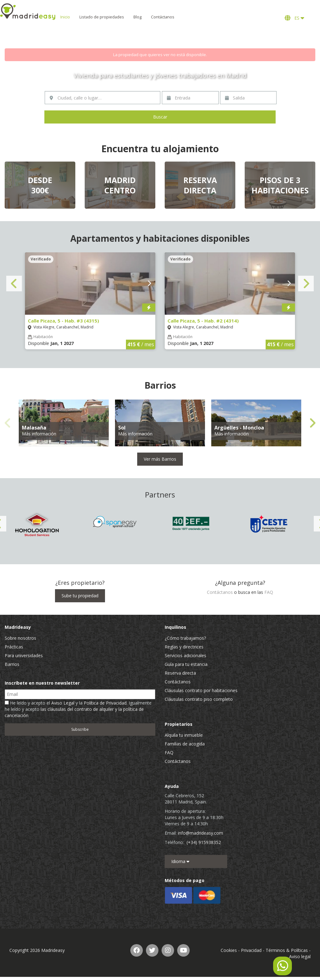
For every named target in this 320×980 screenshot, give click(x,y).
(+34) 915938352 (204, 842)
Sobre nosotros (20, 638)
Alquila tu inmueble (184, 735)
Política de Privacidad (105, 703)
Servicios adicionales (185, 655)
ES (294, 18)
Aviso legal (300, 956)
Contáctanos (185, 17)
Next (306, 284)
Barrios (12, 664)
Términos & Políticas (287, 950)
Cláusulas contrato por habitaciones (201, 690)
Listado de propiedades (124, 17)
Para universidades (24, 655)
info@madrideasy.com (200, 833)
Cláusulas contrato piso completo (199, 699)
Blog (160, 17)
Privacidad (251, 950)
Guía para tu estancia (186, 664)
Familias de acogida (185, 744)
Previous (14, 284)
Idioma (180, 861)
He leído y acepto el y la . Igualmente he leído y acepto (78, 709)
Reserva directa (180, 673)
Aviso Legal (63, 703)
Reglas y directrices (184, 647)
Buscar (160, 117)
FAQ (269, 592)
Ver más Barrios (160, 459)
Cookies (229, 950)
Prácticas (14, 647)
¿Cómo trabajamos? (185, 638)
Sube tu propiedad (80, 596)
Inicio (88, 17)
